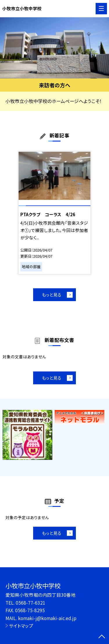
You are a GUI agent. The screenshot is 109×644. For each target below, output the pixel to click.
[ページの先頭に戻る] (102, 637)
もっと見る (52, 295)
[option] (54, 48)
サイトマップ (21, 626)
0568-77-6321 (31, 603)
